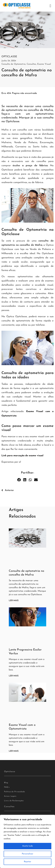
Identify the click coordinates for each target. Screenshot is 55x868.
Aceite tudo (28, 846)
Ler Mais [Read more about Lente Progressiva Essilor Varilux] (14, 676)
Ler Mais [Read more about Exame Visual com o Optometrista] (14, 751)
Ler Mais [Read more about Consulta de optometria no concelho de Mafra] (14, 601)
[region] (27, 841)
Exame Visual (44, 64)
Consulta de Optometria (13, 64)
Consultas (31, 64)
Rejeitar (27, 862)
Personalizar (27, 854)
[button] (50, 6)
